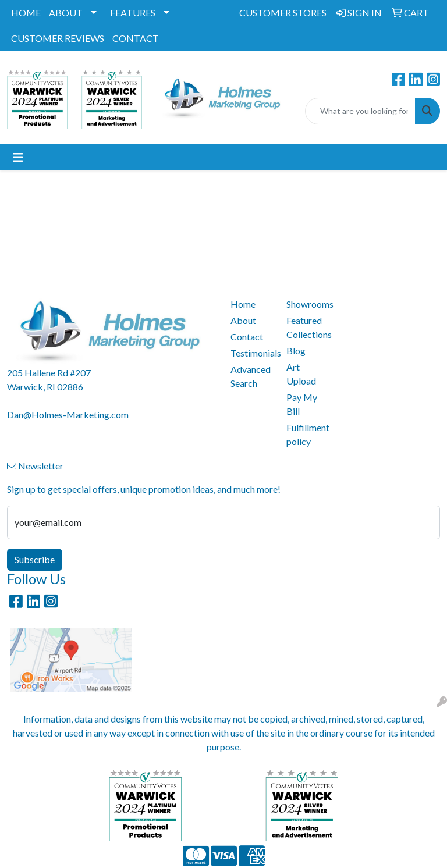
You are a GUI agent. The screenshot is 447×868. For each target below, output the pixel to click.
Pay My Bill (302, 404)
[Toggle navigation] (18, 157)
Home (243, 304)
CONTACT (136, 38)
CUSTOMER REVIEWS (58, 38)
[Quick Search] (360, 111)
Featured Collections (307, 327)
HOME (26, 13)
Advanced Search (251, 376)
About (243, 320)
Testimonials (251, 353)
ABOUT (66, 13)
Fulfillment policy (307, 434)
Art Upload (301, 374)
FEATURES (133, 13)
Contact (247, 337)
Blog (296, 351)
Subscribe (35, 559)
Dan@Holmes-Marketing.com (68, 415)
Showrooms (307, 304)
